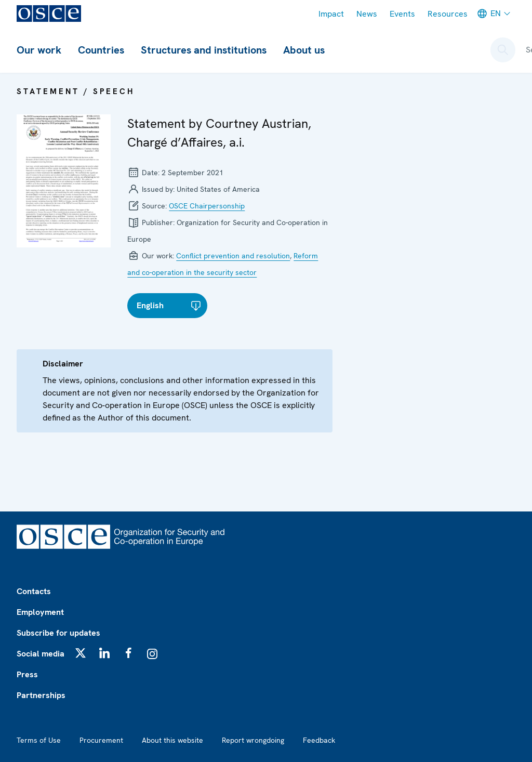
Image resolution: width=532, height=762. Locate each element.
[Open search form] (503, 50)
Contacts (34, 591)
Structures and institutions (204, 50)
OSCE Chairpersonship (207, 206)
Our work (39, 50)
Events (402, 14)
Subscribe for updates (58, 633)
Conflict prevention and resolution (233, 256)
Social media (41, 654)
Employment (40, 612)
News (367, 14)
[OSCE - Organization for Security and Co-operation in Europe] (49, 14)
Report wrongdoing (253, 740)
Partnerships (41, 695)
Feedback (319, 740)
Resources (448, 14)
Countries (101, 50)
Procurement (101, 740)
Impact (331, 14)
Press (27, 674)
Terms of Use (39, 740)
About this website (172, 740)
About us (304, 50)
